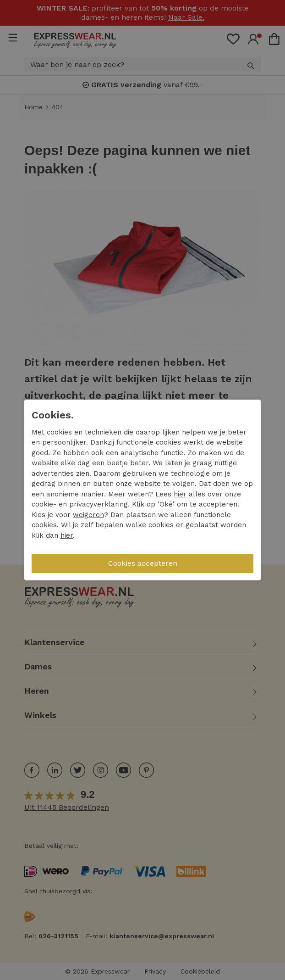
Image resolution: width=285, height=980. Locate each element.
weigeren (88, 515)
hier (180, 494)
